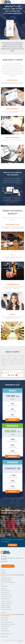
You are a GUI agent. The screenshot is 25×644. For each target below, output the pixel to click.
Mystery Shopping (6, 593)
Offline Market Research (7, 580)
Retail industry (5, 629)
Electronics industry (6, 631)
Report (3, 570)
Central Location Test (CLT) (8, 597)
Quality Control (5, 586)
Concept (3, 576)
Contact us (8, 566)
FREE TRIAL (13, 17)
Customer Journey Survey (7, 603)
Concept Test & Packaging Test (9, 582)
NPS (2, 584)
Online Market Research (7, 578)
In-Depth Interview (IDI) (7, 595)
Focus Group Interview (7, 591)
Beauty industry (5, 618)
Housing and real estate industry (9, 624)
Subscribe (12, 545)
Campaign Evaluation (6, 605)
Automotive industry (6, 616)
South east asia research (7, 610)
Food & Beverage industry (7, 622)
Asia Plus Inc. (15, 640)
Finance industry (5, 620)
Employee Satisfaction (6, 608)
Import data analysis (6, 599)
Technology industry (6, 626)
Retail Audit (4, 589)
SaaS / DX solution (6, 634)
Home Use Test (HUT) (6, 601)
